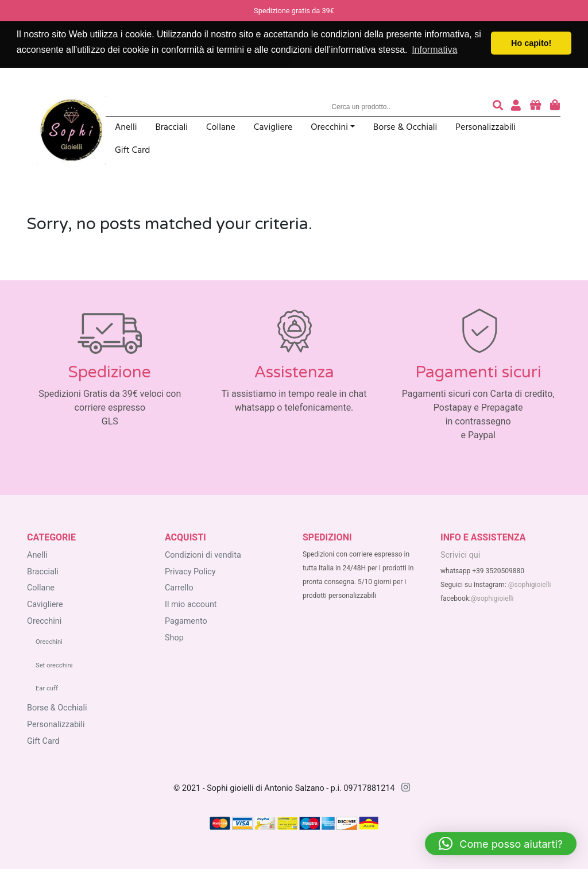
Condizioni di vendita (203, 555)
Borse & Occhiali (405, 128)
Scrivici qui (460, 555)
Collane (221, 128)
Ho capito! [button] (531, 43)
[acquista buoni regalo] (535, 107)
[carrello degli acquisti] (555, 107)
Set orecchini (54, 665)
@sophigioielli (530, 585)
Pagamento (186, 621)
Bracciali (172, 128)
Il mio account (191, 605)
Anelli (126, 128)
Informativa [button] (434, 50)
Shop (174, 638)
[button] (501, 844)
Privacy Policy (190, 572)
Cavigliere (273, 128)
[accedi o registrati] (516, 107)
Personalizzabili (486, 128)
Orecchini (329, 128)
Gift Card (132, 151)
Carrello (179, 588)
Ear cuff (47, 688)
